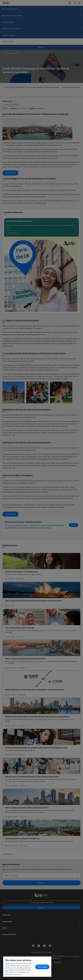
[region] (27, 967)
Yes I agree (42, 967)
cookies (13, 964)
